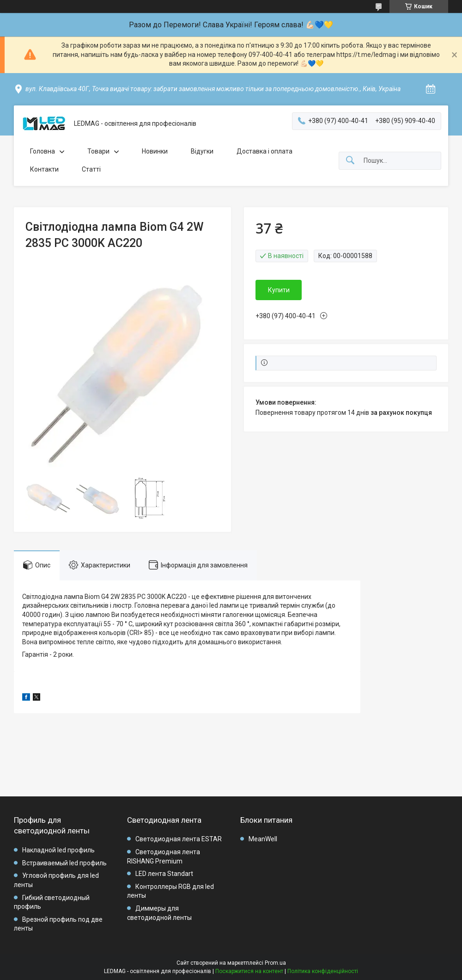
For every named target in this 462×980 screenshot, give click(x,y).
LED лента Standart (164, 874)
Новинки (155, 151)
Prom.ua (275, 963)
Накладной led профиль (58, 850)
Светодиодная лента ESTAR (179, 839)
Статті (91, 169)
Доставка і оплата (264, 151)
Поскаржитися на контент (249, 971)
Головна (43, 151)
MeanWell (263, 839)
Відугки (202, 151)
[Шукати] (350, 161)
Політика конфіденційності (323, 971)
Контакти (44, 169)
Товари (98, 151)
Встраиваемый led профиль (64, 863)
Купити (279, 290)
